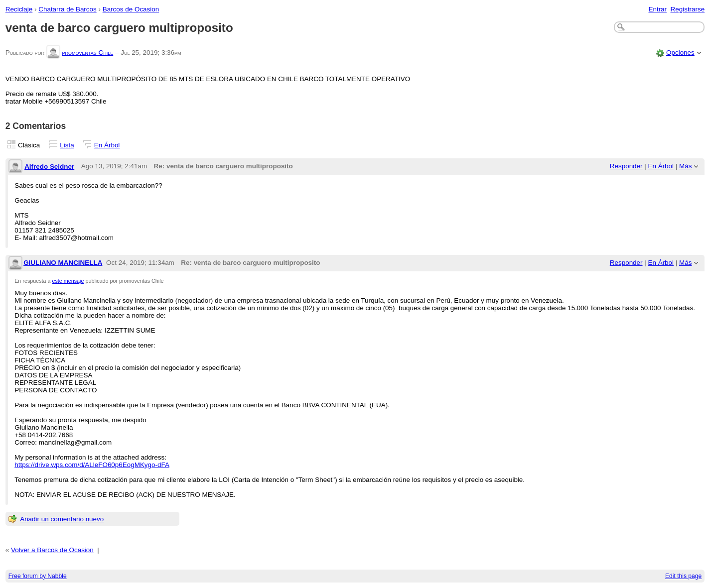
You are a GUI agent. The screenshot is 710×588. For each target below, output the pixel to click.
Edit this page (683, 576)
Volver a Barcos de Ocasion (52, 550)
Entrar (657, 9)
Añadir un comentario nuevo (62, 519)
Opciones (680, 53)
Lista (67, 145)
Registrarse (688, 9)
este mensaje (68, 281)
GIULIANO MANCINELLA (63, 263)
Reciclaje (19, 9)
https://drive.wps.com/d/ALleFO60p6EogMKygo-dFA (92, 465)
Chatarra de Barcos (68, 9)
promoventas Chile (87, 53)
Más (685, 166)
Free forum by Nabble (38, 576)
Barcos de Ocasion (131, 9)
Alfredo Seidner (49, 167)
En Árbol (107, 145)
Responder (626, 166)
